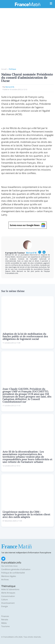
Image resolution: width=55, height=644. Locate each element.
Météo (4, 623)
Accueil (4, 69)
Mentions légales (9, 576)
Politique (12, 69)
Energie (5, 606)
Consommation (8, 596)
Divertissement (8, 603)
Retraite (5, 620)
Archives (5, 580)
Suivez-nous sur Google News (28, 225)
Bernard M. (10, 87)
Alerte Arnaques (8, 593)
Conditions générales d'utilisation (16, 569)
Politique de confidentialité (13, 573)
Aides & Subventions (10, 589)
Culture (4, 600)
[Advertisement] (28, 39)
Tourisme (5, 626)
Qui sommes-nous (9, 566)
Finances (5, 616)
